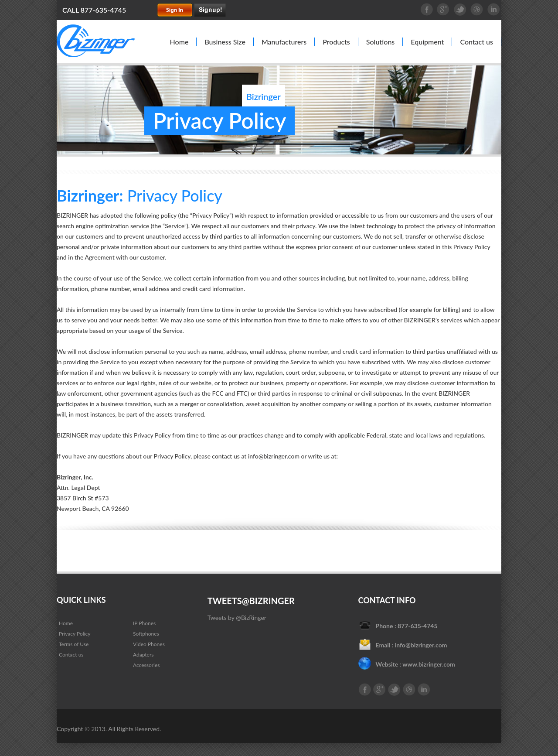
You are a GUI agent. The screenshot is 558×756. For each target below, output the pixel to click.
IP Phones (144, 623)
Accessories (146, 665)
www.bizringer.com (429, 664)
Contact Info (387, 600)
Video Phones (149, 644)
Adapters (143, 655)
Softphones (146, 634)
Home (179, 42)
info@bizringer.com (274, 456)
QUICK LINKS (81, 600)
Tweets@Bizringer (251, 601)
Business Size (225, 42)
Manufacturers (284, 42)
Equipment (427, 42)
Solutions (381, 42)
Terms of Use (74, 644)
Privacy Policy (75, 634)
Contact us (476, 42)
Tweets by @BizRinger (237, 617)
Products (336, 42)
